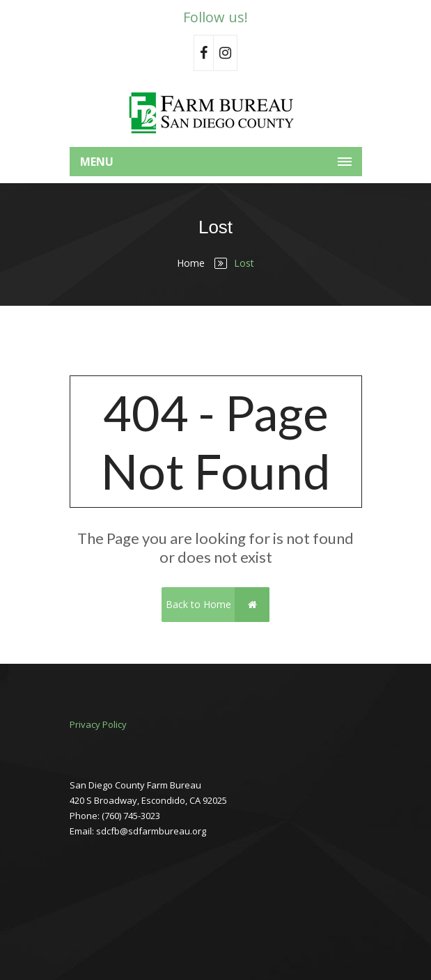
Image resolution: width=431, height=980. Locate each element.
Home (191, 263)
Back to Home (218, 605)
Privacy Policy (98, 724)
